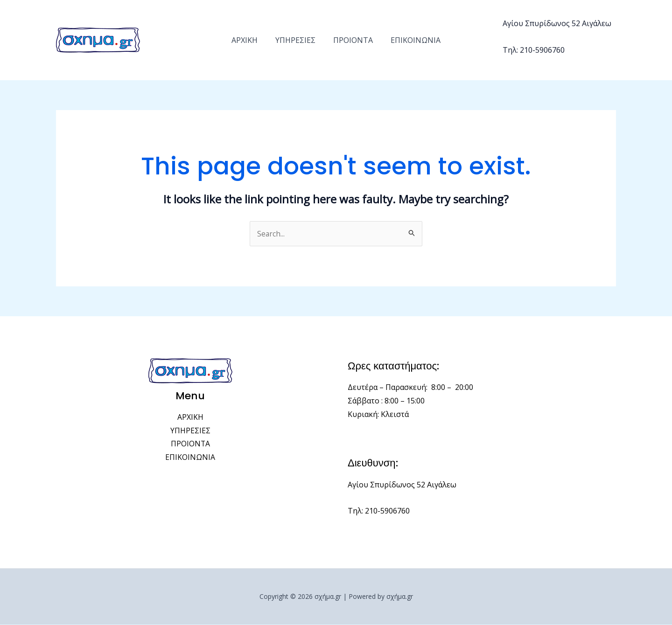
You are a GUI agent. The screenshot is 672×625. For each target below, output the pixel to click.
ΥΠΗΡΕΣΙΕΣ (297, 40)
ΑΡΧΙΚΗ (249, 40)
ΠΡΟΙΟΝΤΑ (352, 40)
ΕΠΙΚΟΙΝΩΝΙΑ (411, 40)
